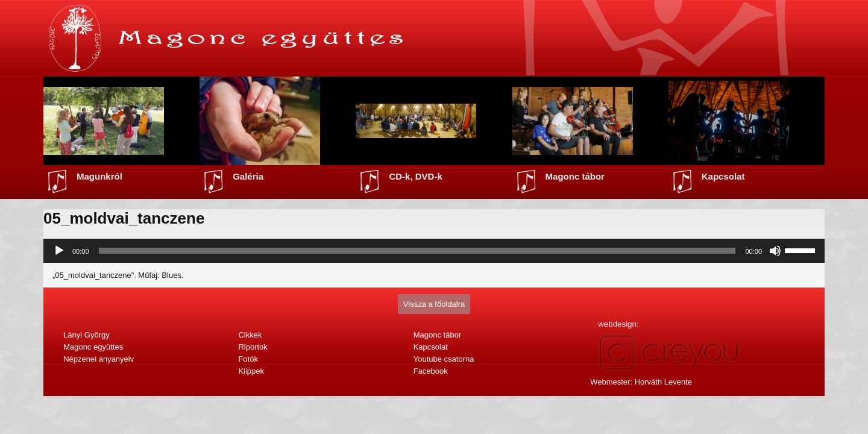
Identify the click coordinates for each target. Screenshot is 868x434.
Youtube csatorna (444, 359)
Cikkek (250, 335)
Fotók (248, 359)
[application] (434, 251)
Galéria (248, 176)
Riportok (253, 347)
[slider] (417, 251)
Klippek (251, 371)
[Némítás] (775, 251)
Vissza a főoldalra (434, 304)
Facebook (431, 371)
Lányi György (86, 335)
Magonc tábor (575, 176)
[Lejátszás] (59, 251)
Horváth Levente (663, 382)
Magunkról (99, 176)
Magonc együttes (93, 347)
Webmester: (641, 382)
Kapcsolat (723, 176)
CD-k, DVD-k (415, 176)
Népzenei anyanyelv (99, 359)
